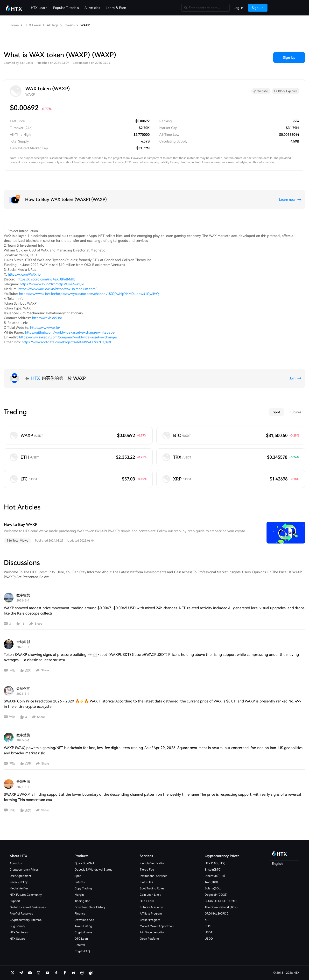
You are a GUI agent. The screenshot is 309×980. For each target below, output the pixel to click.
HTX (35, 378)
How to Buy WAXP (21, 525)
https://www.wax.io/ (45, 328)
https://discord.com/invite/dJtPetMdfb (46, 279)
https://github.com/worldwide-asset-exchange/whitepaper (70, 332)
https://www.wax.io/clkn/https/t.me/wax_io (52, 284)
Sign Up (289, 57)
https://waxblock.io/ (47, 318)
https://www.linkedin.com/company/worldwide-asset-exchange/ (68, 337)
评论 (12, 670)
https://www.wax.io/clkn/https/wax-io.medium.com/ (57, 289)
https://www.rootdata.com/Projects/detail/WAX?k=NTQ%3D (67, 342)
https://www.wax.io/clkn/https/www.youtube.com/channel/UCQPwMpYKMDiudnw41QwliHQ (89, 294)
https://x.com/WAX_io (24, 274)
